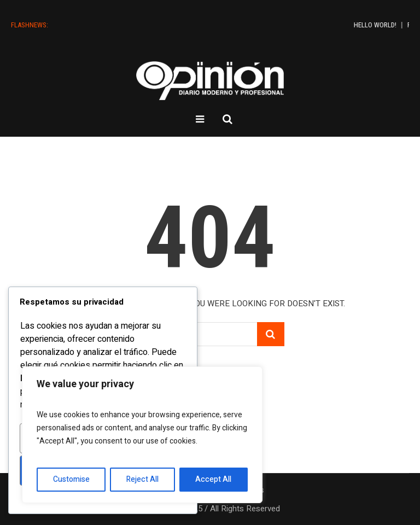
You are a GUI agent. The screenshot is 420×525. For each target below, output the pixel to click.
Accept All (213, 479)
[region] (142, 435)
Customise (71, 479)
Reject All (142, 479)
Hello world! (388, 25)
